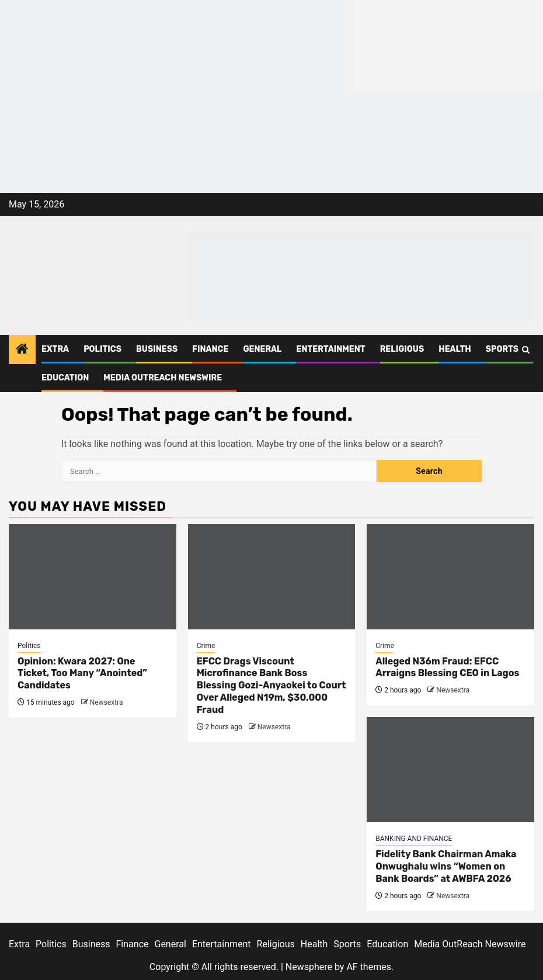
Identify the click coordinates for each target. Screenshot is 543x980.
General (262, 349)
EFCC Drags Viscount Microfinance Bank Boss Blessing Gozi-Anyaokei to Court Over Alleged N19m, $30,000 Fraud (271, 685)
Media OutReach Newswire (163, 378)
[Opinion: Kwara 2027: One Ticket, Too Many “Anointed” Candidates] (93, 577)
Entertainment (330, 349)
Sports (502, 349)
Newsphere (309, 967)
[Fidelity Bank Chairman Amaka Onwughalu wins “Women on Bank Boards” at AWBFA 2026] (450, 770)
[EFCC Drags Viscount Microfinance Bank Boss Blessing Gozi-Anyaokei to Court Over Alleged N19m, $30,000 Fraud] (272, 577)
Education (65, 378)
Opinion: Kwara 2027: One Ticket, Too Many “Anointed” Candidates (82, 673)
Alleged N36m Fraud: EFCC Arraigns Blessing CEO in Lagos (447, 667)
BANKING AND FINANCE (414, 839)
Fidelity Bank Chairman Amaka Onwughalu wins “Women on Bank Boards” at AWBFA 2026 (446, 866)
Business (157, 349)
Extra (55, 349)
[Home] (22, 350)
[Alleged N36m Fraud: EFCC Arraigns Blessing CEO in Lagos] (450, 577)
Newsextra (107, 702)
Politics (102, 349)
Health (455, 349)
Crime (206, 646)
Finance (210, 349)
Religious (402, 349)
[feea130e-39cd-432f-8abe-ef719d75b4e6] (176, 45)
